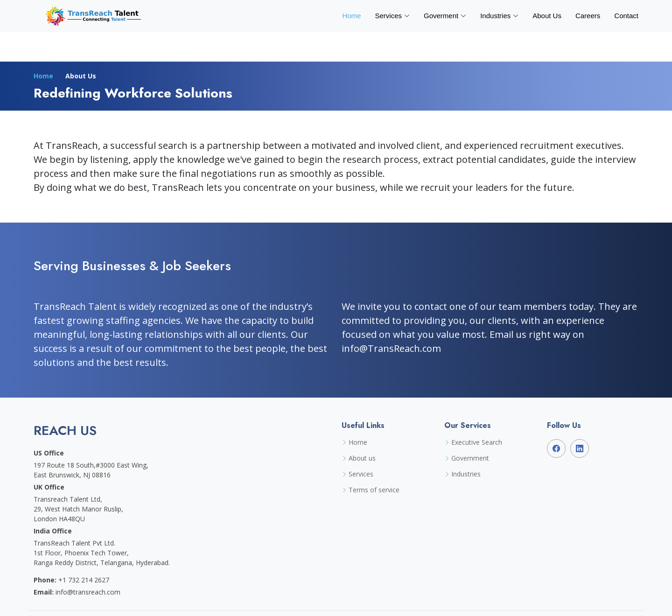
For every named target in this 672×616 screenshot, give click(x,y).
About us (362, 458)
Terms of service (374, 490)
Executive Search (477, 442)
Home (351, 16)
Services (361, 474)
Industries (466, 474)
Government (470, 458)
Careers (588, 16)
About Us (547, 16)
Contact (626, 16)
